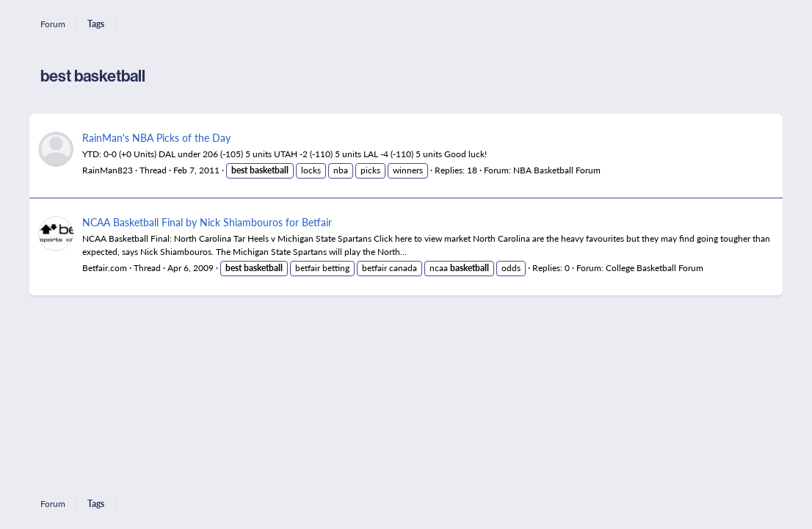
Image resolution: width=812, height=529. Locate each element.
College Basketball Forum (655, 268)
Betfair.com (105, 268)
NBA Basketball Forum (557, 170)
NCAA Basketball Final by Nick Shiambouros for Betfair (207, 222)
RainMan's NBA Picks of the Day (156, 137)
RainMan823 (108, 170)
